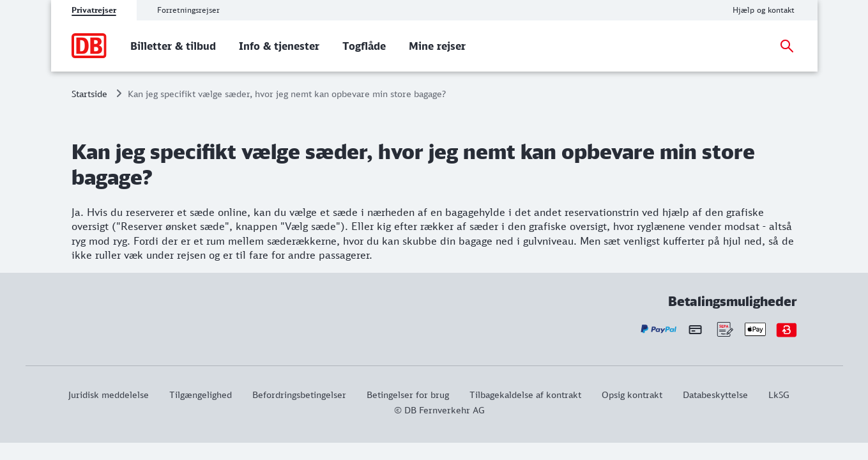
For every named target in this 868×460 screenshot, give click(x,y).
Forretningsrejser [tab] (188, 10)
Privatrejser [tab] (94, 10)
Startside (89, 94)
